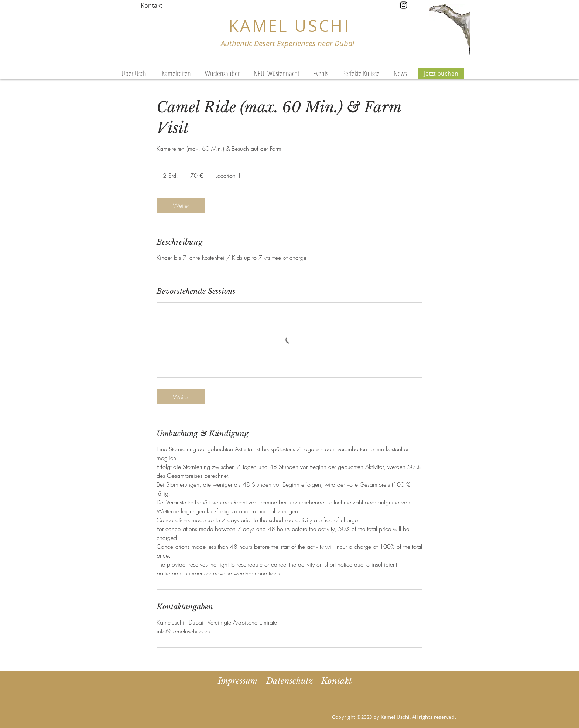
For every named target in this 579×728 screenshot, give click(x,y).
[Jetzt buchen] (441, 74)
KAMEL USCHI (289, 25)
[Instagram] (404, 5)
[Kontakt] (151, 6)
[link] (181, 205)
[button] (321, 74)
